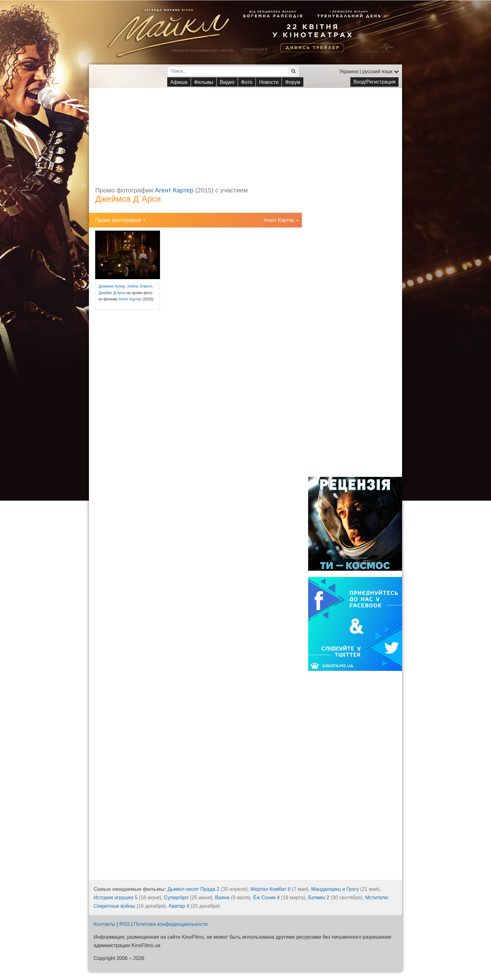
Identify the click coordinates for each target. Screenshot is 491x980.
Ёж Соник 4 (266, 898)
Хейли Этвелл (140, 286)
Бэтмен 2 (319, 898)
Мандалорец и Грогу (335, 889)
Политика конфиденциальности (171, 924)
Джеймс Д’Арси (112, 293)
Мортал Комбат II (271, 889)
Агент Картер (174, 190)
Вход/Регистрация (375, 82)
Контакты (104, 924)
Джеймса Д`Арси (128, 199)
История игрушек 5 (116, 898)
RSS (124, 924)
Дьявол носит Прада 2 (194, 889)
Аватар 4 (179, 906)
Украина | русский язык (369, 71)
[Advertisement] (246, 132)
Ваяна (222, 898)
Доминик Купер (112, 286)
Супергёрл (176, 898)
